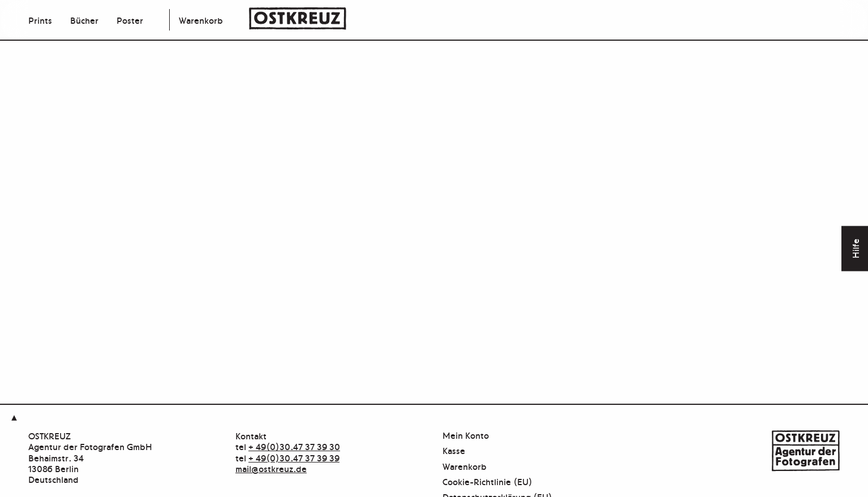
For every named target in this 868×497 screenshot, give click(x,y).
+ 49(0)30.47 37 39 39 (294, 457)
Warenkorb (201, 20)
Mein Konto (466, 436)
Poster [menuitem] (130, 20)
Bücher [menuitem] (84, 20)
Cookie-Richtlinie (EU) (487, 482)
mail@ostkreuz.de (271, 468)
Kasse (454, 451)
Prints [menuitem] (40, 20)
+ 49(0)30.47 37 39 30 (294, 446)
